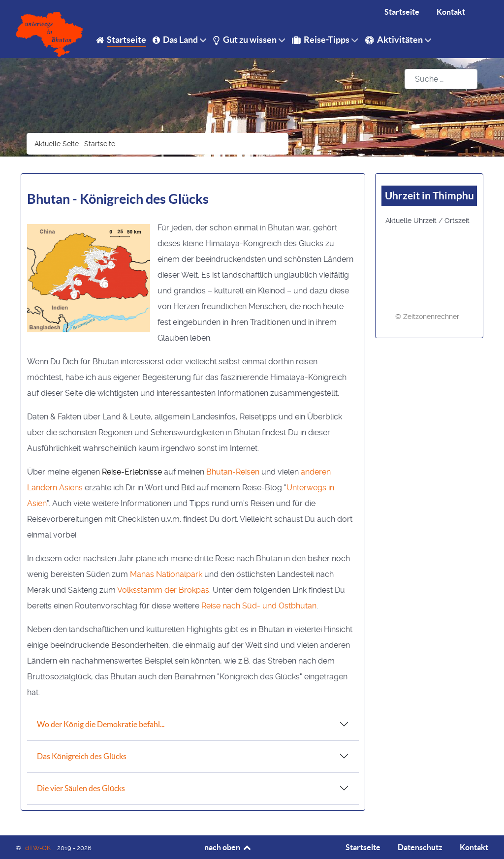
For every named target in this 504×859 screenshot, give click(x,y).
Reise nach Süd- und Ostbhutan (259, 606)
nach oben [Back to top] (228, 847)
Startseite (363, 847)
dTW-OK (39, 848)
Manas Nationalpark (166, 574)
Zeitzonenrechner (431, 317)
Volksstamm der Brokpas (163, 590)
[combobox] (441, 79)
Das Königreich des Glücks (82, 756)
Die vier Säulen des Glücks (81, 788)
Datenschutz (420, 847)
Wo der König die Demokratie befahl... (101, 724)
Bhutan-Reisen (233, 472)
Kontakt (474, 847)
